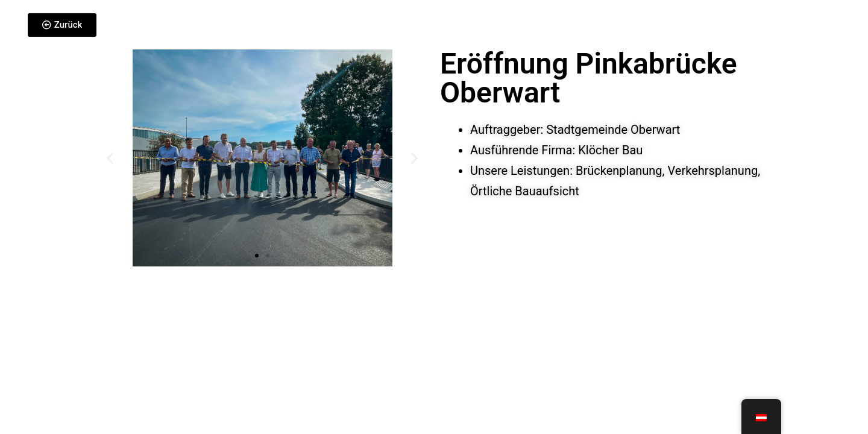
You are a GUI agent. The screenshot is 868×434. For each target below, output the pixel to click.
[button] (110, 158)
